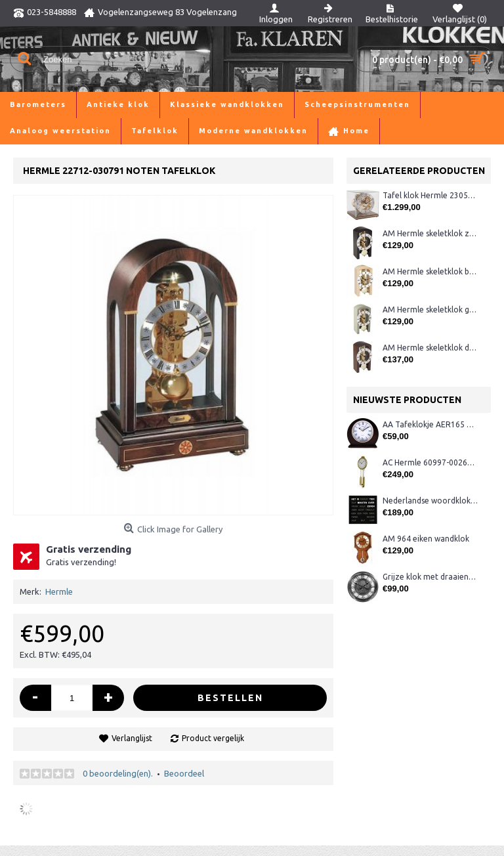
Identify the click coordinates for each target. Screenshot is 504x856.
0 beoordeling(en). (118, 773)
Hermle (59, 591)
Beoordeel (184, 773)
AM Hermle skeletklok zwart (430, 233)
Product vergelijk (213, 738)
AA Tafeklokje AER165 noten (430, 424)
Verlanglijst (132, 738)
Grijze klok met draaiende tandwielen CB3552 (430, 577)
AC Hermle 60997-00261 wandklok (430, 462)
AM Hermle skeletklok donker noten (430, 348)
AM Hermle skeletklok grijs (430, 310)
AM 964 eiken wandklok (426, 539)
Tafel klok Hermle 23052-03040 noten (430, 195)
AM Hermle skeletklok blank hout (430, 271)
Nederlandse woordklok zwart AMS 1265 (430, 501)
